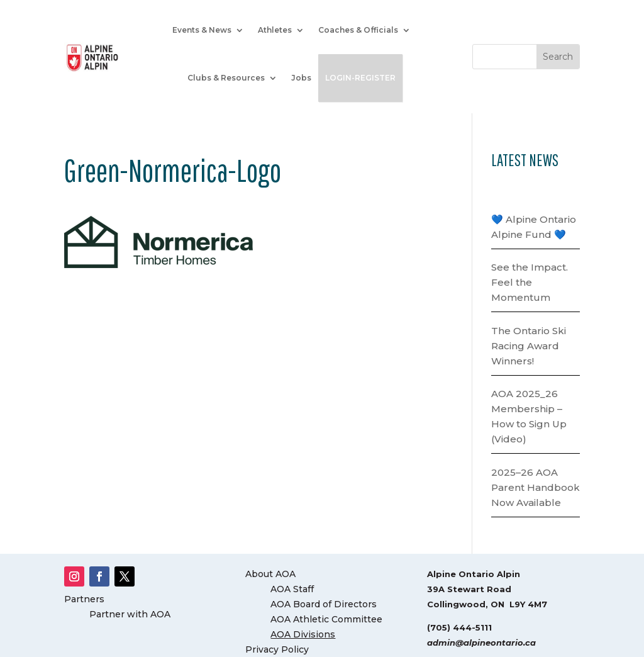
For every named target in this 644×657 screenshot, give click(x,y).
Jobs (301, 78)
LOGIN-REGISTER (360, 78)
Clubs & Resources (226, 78)
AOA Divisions (303, 634)
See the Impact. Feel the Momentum (530, 282)
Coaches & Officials (358, 30)
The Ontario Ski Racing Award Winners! (529, 346)
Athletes (275, 30)
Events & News (202, 30)
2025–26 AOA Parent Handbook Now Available (536, 487)
